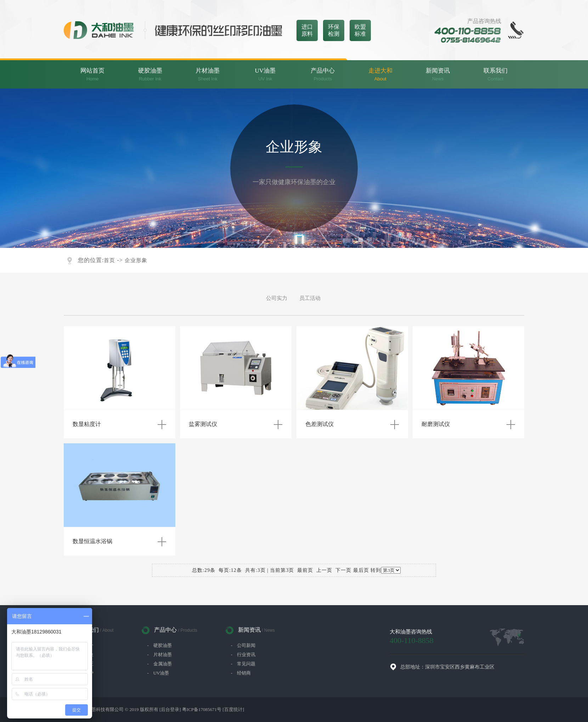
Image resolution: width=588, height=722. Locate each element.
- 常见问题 (243, 664)
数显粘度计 (87, 424)
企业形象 (136, 260)
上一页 (324, 570)
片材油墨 (208, 75)
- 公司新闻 (243, 645)
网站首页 (93, 75)
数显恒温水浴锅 (92, 541)
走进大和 (381, 75)
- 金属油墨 (159, 664)
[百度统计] (233, 709)
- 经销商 (241, 673)
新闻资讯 (438, 75)
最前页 (305, 570)
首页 (109, 260)
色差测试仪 (320, 424)
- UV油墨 (158, 673)
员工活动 (310, 298)
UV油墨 (265, 75)
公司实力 (277, 298)
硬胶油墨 (150, 75)
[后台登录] (170, 709)
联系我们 (496, 75)
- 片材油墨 (159, 655)
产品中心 (323, 75)
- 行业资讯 (243, 655)
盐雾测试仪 (203, 424)
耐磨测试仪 (436, 424)
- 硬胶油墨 (159, 645)
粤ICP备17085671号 (202, 709)
